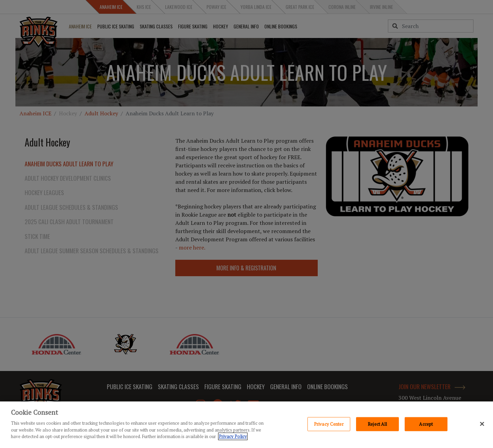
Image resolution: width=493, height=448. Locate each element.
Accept (426, 424)
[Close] (482, 424)
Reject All (377, 424)
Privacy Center (329, 424)
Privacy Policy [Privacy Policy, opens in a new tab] (233, 436)
